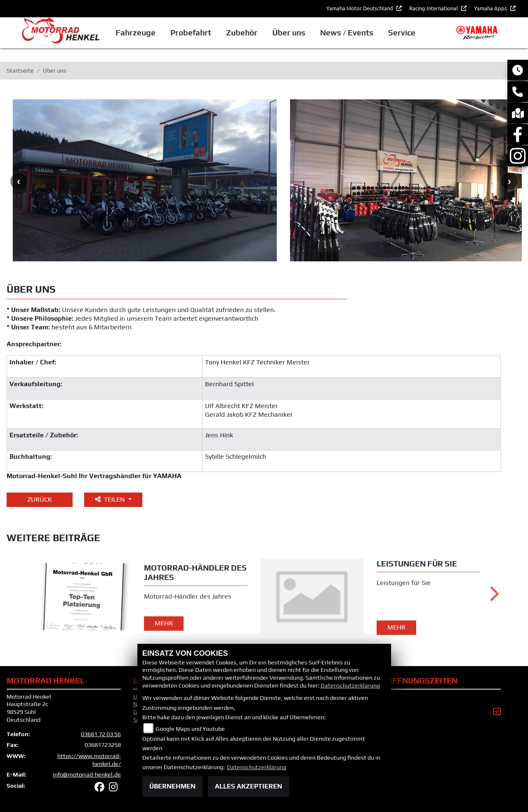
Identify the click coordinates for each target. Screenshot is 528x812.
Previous (19, 181)
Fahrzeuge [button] (136, 33)
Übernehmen (172, 786)
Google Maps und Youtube (190, 729)
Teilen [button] (111, 499)
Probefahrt (191, 33)
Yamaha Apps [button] (491, 8)
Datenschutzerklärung (350, 685)
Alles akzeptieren (249, 786)
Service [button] (402, 33)
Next (509, 181)
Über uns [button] (289, 33)
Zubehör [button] (242, 33)
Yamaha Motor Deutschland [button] (360, 8)
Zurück (40, 499)
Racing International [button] (434, 8)
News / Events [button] (347, 33)
